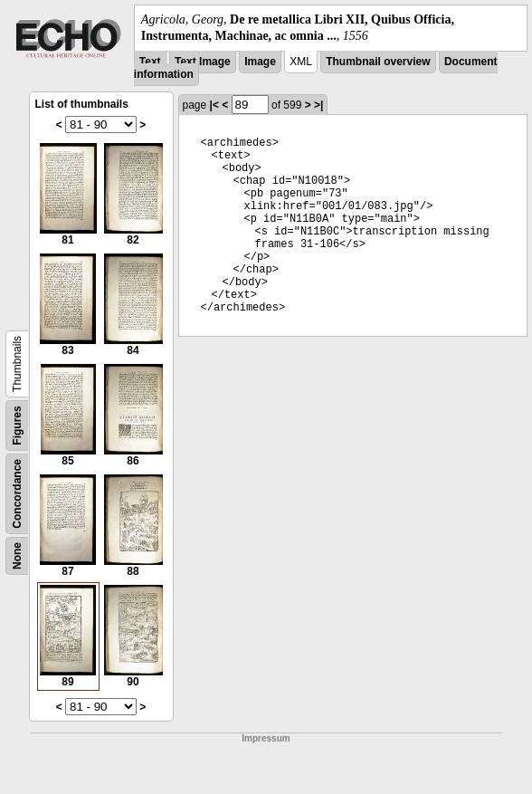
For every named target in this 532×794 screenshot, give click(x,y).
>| (318, 105)
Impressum (266, 738)
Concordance (17, 494)
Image (260, 62)
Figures (17, 426)
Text (150, 62)
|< (214, 105)
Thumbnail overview (378, 62)
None (17, 556)
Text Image (203, 62)
